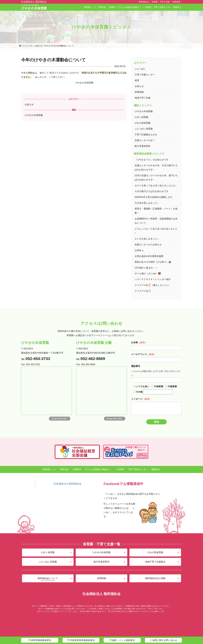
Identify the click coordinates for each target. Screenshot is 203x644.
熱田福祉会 (144, 2)
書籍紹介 (177, 7)
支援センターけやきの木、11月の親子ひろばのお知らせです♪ (156, 168)
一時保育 (147, 7)
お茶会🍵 (139, 250)
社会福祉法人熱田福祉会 (68, 484)
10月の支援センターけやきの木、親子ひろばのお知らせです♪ (156, 178)
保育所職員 (40, 640)
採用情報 (176, 2)
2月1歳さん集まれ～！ (146, 268)
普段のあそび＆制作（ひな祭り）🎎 (153, 262)
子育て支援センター (162, 7)
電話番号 (136, 366)
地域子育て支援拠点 (155, 562)
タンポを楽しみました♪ (146, 239)
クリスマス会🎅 (143, 291)
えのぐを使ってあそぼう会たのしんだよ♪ (155, 186)
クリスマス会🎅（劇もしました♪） (152, 285)
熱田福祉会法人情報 (155, 578)
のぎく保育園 (141, 117)
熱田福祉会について (48, 579)
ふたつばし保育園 (144, 129)
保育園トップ (90, 7)
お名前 (134, 342)
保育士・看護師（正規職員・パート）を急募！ (156, 211)
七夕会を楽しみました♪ (146, 203)
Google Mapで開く (60, 419)
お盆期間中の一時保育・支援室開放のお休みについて (156, 221)
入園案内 (112, 7)
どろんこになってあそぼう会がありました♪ (156, 231)
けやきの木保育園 (34, 7)
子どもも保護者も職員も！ (130, 7)
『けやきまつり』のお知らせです (152, 160)
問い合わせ (163, 640)
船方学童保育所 (143, 146)
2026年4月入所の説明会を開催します (154, 197)
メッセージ (137, 399)
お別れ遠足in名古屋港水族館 (149, 256)
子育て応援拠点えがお (146, 135)
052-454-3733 (38, 359)
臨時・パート (122, 640)
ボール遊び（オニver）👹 (148, 273)
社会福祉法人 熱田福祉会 (34, 2)
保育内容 (102, 7)
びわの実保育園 (143, 123)
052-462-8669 (93, 359)
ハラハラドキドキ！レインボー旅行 (153, 279)
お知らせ (29, 104)
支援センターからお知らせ (148, 245)
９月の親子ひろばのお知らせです (152, 191)
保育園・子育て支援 (161, 2)
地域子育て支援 (143, 98)
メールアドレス (139, 354)
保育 (137, 80)
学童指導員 (81, 640)
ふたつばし (140, 69)
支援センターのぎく (145, 140)
